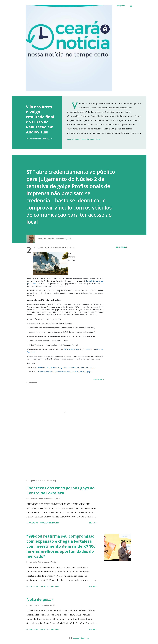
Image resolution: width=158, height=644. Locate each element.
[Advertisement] (62, 453)
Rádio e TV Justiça (72, 349)
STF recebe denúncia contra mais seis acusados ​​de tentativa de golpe (64, 372)
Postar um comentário (90, 139)
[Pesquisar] (121, 6)
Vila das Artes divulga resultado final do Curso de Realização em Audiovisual (40, 119)
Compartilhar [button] (73, 139)
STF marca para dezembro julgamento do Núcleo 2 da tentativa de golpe (66, 367)
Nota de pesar (40, 599)
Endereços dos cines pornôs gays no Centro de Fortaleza (61, 490)
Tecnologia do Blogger (79, 638)
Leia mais (93, 523)
